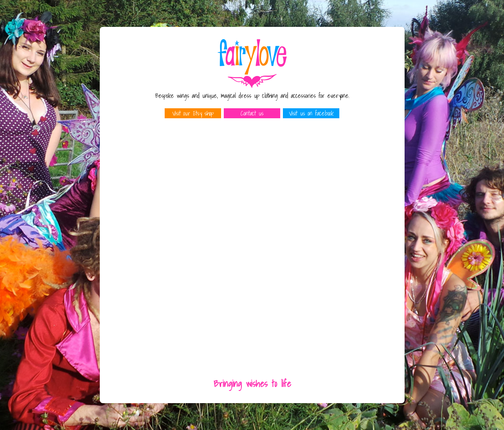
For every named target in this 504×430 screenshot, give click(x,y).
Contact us (252, 113)
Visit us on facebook (311, 113)
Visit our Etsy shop (193, 113)
